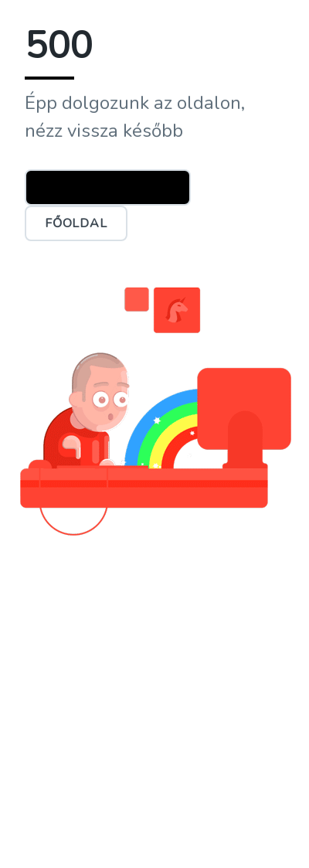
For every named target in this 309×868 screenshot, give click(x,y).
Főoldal (76, 223)
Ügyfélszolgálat (108, 187)
